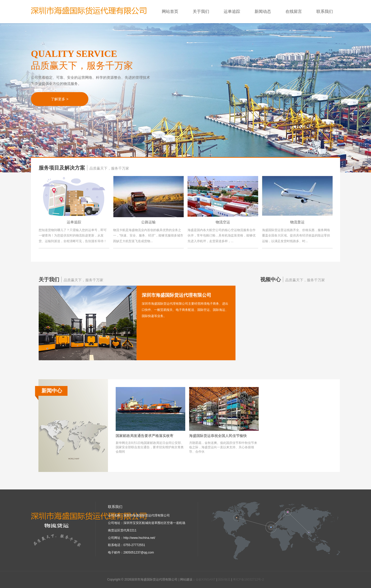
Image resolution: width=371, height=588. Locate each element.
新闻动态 (266, 11)
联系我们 (325, 11)
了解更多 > (60, 99)
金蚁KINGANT (205, 580)
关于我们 (205, 11)
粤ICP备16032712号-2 (248, 580)
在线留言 (297, 11)
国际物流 (224, 580)
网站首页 (170, 11)
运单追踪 (235, 11)
